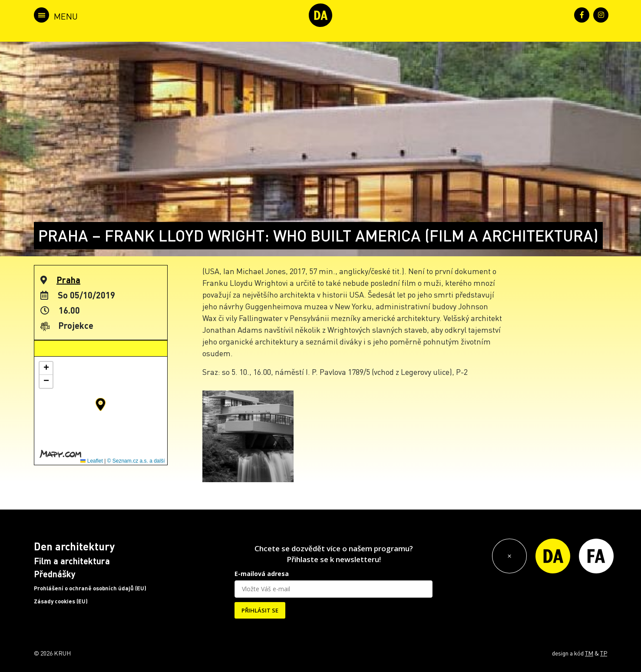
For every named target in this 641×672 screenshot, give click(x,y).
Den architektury (74, 546)
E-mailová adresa (262, 574)
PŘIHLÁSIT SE (260, 610)
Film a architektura (72, 561)
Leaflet (91, 461)
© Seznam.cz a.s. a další (136, 461)
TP (604, 653)
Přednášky (55, 574)
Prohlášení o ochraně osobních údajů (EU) (90, 588)
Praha (68, 280)
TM (589, 653)
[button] (101, 404)
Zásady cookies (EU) (61, 601)
